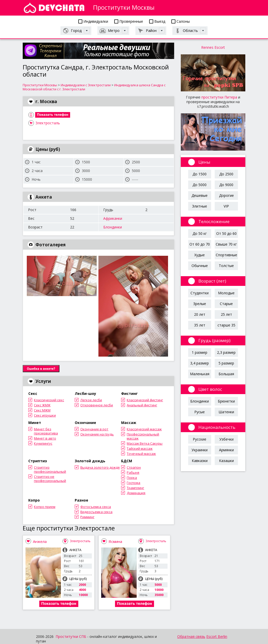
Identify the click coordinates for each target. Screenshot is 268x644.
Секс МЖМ (42, 410)
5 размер (226, 363)
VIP (226, 206)
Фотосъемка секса (96, 507)
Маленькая (200, 374)
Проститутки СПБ (71, 636)
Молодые (226, 293)
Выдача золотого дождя (100, 467)
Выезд (157, 21)
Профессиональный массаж (143, 436)
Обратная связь (191, 636)
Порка (132, 478)
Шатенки (226, 412)
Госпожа (133, 483)
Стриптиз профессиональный (50, 469)
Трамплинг (135, 488)
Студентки (200, 293)
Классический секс (49, 400)
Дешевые (200, 195)
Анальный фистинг (142, 405)
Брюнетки (226, 401)
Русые (200, 412)
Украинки (200, 450)
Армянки (226, 450)
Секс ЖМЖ (42, 405)
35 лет (200, 325)
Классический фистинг (145, 400)
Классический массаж (144, 429)
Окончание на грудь (97, 434)
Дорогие (226, 195)
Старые (226, 304)
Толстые (226, 266)
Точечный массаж (141, 454)
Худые (200, 255)
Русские (200, 439)
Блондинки (113, 227)
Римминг (87, 517)
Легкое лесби (91, 400)
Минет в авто (45, 438)
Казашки (226, 461)
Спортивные (226, 255)
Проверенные (129, 21)
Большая (226, 374)
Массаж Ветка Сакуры (145, 443)
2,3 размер (226, 352)
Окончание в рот (94, 429)
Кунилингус (43, 443)
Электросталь (48, 123)
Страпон (134, 467)
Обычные (200, 266)
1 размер (200, 352)
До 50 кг (200, 233)
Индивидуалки (93, 21)
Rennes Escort (213, 47)
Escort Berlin (217, 636)
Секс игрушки (45, 415)
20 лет (200, 314)
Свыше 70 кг (226, 244)
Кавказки (200, 461)
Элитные (200, 206)
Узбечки (226, 439)
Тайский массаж (140, 448)
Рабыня (133, 472)
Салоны (181, 21)
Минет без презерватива (46, 431)
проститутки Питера (219, 97)
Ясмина (115, 541)
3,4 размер (200, 363)
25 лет (226, 314)
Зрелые (200, 304)
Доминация (136, 493)
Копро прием (45, 507)
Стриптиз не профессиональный (50, 479)
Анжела (40, 541)
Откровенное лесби (97, 405)
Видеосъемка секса (96, 512)
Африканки (113, 218)
